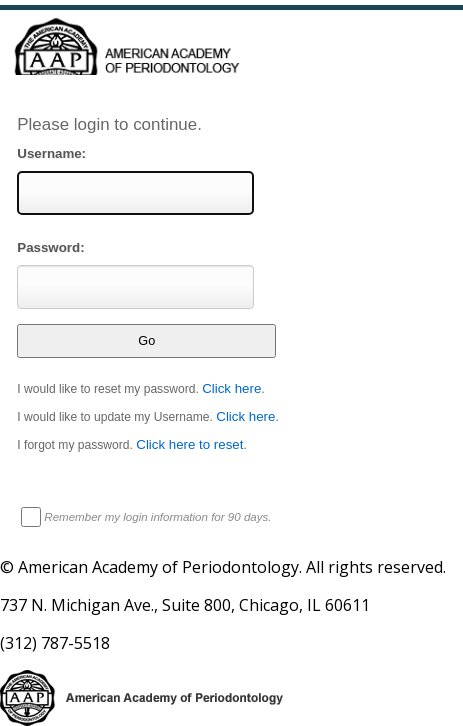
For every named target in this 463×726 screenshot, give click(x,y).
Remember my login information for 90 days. (157, 517)
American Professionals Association (231, 61)
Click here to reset (189, 444)
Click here (231, 388)
